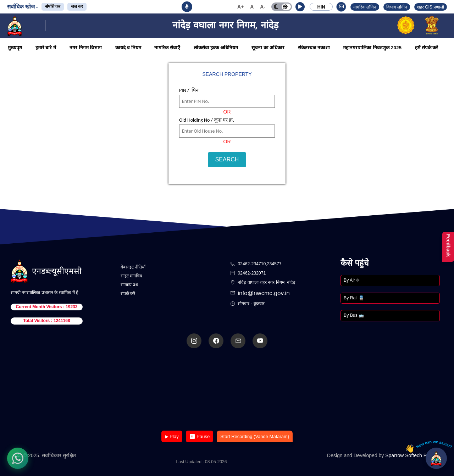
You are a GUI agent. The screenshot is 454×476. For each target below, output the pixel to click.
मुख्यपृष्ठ (15, 48)
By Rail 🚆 (354, 298)
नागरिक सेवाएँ (167, 48)
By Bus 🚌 (354, 315)
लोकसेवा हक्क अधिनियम (216, 48)
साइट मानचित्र (131, 276)
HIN (321, 7)
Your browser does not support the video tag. (227, 390)
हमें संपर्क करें (427, 48)
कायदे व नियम (128, 48)
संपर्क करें (128, 294)
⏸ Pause (200, 436)
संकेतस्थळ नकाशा (314, 48)
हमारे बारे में (46, 48)
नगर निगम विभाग (86, 48)
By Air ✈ (352, 280)
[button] (300, 7)
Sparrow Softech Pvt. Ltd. (413, 455)
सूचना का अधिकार (268, 48)
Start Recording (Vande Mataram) (255, 436)
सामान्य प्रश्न (129, 285)
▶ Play (172, 436)
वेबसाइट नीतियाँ (133, 267)
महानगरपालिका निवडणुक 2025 (372, 48)
